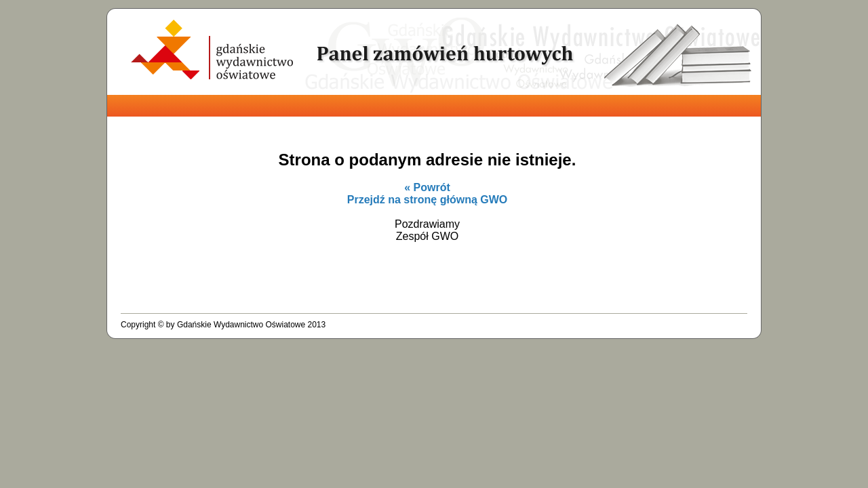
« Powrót (427, 187)
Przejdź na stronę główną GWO (427, 200)
